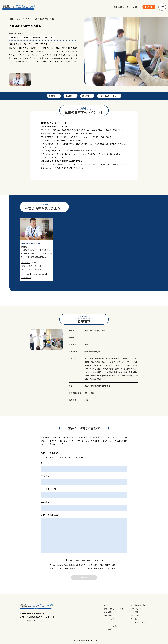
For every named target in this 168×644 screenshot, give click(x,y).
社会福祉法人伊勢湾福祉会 (95, 331)
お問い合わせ (136, 609)
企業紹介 (52, 96)
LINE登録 (135, 612)
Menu (162, 7)
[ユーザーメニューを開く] (149, 7)
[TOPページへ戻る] (19, 7)
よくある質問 (109, 629)
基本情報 (86, 96)
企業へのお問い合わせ (108, 96)
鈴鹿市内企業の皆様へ (140, 605)
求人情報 (69, 96)
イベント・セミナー (112, 626)
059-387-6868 (89, 393)
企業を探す (108, 612)
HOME (11, 19)
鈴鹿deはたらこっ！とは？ (127, 7)
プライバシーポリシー (76, 560)
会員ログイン (136, 616)
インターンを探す (111, 619)
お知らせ (107, 622)
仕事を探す (108, 616)
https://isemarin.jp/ (17, 34)
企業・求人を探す (24, 19)
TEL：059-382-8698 (27, 620)
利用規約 (135, 619)
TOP (106, 605)
